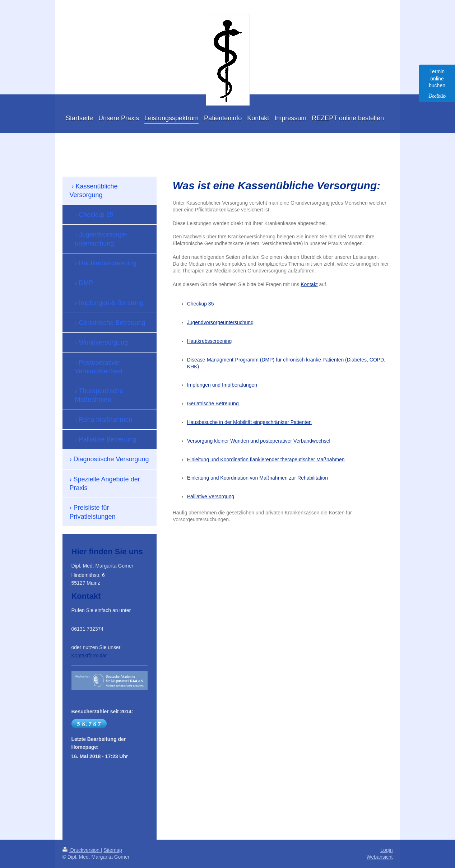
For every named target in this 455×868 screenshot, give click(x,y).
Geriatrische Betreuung (213, 403)
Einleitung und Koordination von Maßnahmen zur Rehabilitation (257, 478)
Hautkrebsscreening (210, 341)
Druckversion (82, 850)
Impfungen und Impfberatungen (222, 385)
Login (386, 850)
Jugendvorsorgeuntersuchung (220, 322)
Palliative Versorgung (211, 496)
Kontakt (309, 284)
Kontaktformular (89, 655)
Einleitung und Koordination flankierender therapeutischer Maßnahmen (266, 459)
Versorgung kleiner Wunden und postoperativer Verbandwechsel (259, 441)
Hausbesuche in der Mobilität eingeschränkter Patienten (249, 422)
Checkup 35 (201, 304)
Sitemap (113, 850)
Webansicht (380, 857)
